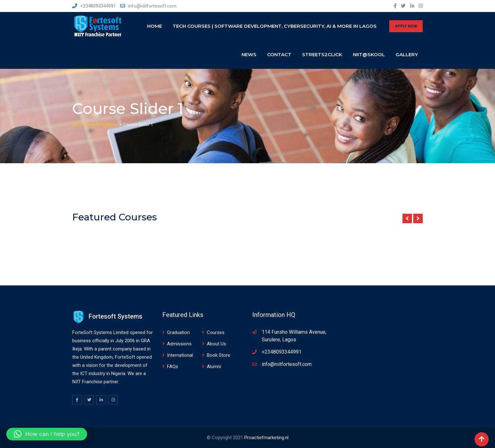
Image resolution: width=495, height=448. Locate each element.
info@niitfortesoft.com (152, 6)
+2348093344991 (98, 6)
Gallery (407, 54)
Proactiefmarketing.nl (266, 438)
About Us (216, 344)
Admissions (179, 344)
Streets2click (322, 54)
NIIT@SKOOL (369, 54)
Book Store (218, 355)
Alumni (214, 367)
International (180, 355)
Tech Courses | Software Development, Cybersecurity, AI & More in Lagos (275, 26)
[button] (47, 434)
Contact (279, 54)
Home (155, 26)
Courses (216, 332)
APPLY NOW (406, 26)
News (249, 54)
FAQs (173, 367)
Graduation (178, 332)
